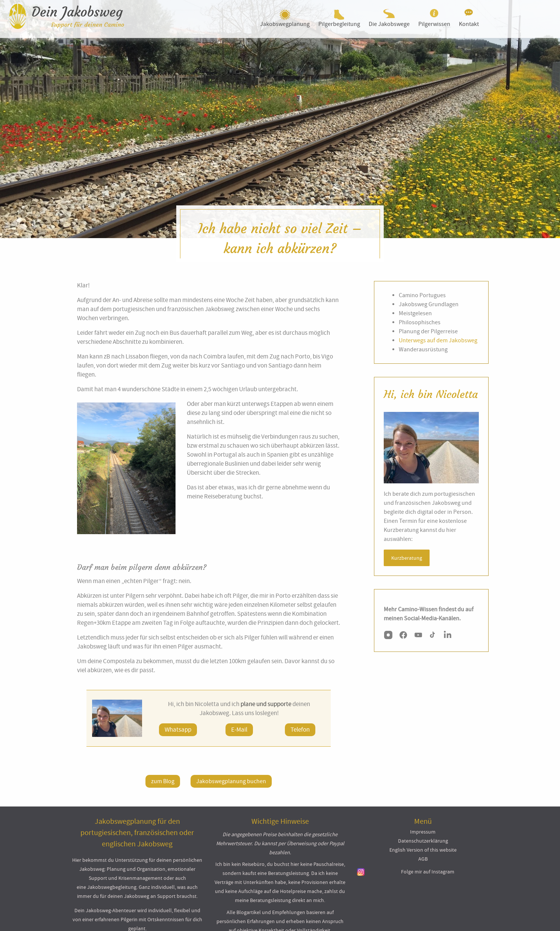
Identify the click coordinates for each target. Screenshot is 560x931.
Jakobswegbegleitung (112, 887)
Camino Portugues (422, 295)
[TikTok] (433, 636)
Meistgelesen (415, 313)
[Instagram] (388, 636)
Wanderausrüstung (423, 349)
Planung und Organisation (136, 869)
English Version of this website (423, 850)
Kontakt (469, 24)
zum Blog (163, 781)
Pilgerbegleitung (339, 24)
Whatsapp (178, 730)
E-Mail (239, 730)
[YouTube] (418, 636)
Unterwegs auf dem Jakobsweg (438, 340)
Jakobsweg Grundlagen (429, 304)
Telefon (300, 730)
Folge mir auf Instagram (428, 872)
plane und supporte (266, 704)
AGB (423, 859)
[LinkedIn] (448, 636)
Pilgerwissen (434, 24)
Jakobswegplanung (285, 24)
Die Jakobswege (389, 24)
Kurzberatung (407, 558)
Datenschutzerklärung (423, 841)
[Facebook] (403, 636)
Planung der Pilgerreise (428, 331)
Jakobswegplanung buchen (231, 781)
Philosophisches (420, 322)
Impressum (423, 832)
